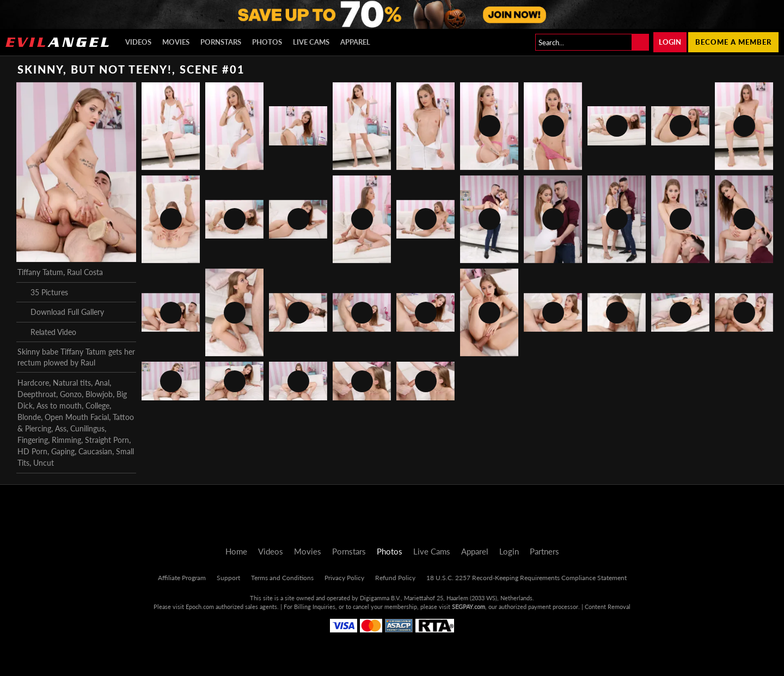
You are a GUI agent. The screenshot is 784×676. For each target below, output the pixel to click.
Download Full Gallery (61, 312)
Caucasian (95, 451)
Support (228, 578)
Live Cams (311, 42)
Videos (138, 42)
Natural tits (72, 383)
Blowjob (99, 394)
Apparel (355, 42)
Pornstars (221, 42)
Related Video (47, 332)
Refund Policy (395, 578)
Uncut (44, 463)
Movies (176, 42)
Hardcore (33, 383)
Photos (267, 42)
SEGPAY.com (468, 607)
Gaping (63, 451)
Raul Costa (85, 272)
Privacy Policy (344, 578)
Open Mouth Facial (77, 417)
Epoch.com (200, 607)
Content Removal (608, 607)
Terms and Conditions (282, 578)
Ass (61, 428)
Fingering (33, 440)
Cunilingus (87, 428)
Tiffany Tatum (40, 272)
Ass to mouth (59, 406)
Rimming (66, 440)
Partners (544, 551)
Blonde (29, 417)
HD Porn (32, 451)
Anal (102, 383)
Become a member (733, 42)
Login (670, 42)
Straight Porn (107, 440)
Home (236, 551)
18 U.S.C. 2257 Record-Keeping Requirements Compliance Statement (526, 578)
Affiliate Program (182, 578)
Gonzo (71, 394)
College (97, 406)
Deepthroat (37, 394)
